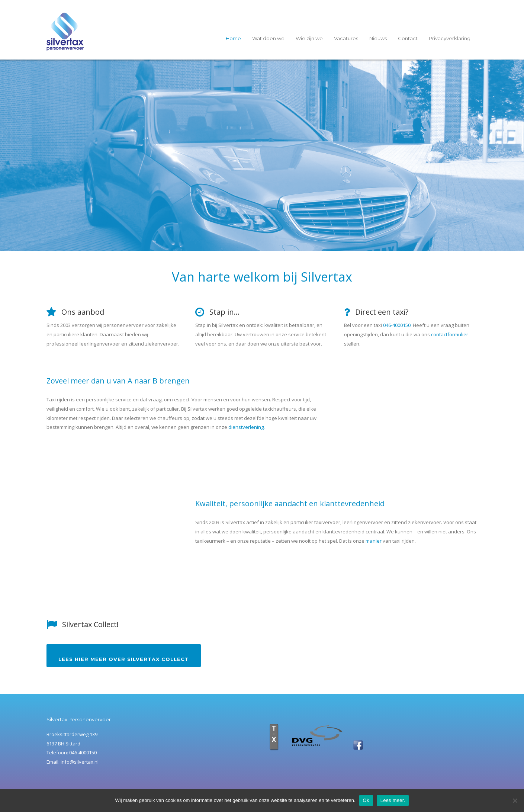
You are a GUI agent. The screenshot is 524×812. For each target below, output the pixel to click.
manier (374, 541)
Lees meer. (393, 800)
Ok (366, 800)
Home (233, 38)
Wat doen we (268, 38)
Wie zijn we (309, 38)
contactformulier (450, 334)
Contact (408, 38)
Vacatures (346, 38)
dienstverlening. (247, 427)
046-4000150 (397, 325)
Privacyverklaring (450, 38)
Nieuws (378, 38)
